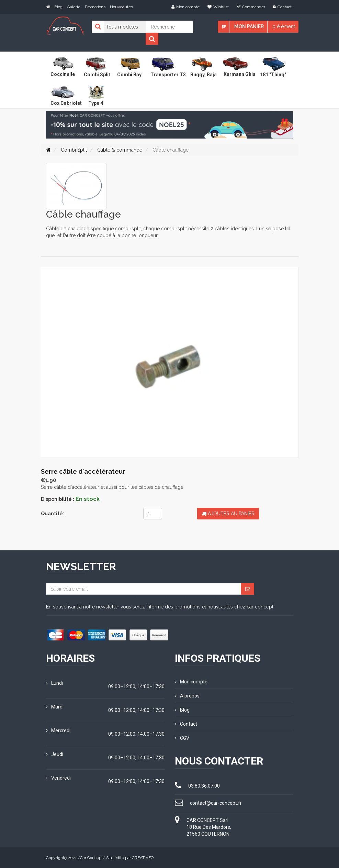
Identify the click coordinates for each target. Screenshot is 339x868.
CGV (182, 738)
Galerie (74, 7)
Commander (251, 7)
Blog (58, 7)
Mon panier (249, 26)
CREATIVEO (143, 858)
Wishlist (218, 7)
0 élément (284, 26)
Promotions (95, 7)
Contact (282, 7)
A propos (187, 696)
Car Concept (91, 858)
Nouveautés (121, 7)
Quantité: (53, 514)
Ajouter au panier (228, 514)
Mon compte (185, 7)
